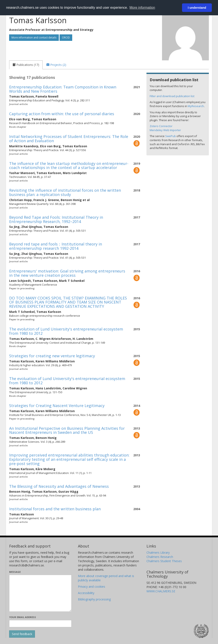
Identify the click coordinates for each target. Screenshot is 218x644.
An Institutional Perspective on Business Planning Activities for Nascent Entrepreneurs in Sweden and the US (67, 430)
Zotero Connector (161, 126)
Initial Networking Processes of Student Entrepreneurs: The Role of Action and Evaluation (69, 139)
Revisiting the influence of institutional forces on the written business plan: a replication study (65, 192)
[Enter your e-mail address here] (40, 624)
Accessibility (86, 593)
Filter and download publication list (172, 96)
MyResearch (196, 106)
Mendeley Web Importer (165, 130)
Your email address (23, 617)
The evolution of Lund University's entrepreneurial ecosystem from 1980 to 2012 (66, 331)
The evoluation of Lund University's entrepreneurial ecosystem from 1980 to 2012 (67, 381)
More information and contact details (34, 38)
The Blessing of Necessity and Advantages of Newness (59, 486)
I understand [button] (197, 8)
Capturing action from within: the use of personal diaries (62, 114)
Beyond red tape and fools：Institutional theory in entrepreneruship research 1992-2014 (56, 246)
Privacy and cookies (92, 587)
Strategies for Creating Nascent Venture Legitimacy (57, 406)
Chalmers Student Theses (164, 561)
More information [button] (142, 8)
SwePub (171, 136)
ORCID (66, 38)
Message (15, 572)
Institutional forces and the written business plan (55, 509)
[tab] (26, 65)
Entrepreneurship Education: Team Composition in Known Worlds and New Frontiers (63, 89)
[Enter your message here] (40, 593)
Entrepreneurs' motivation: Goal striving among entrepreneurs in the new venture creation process (67, 273)
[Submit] (22, 634)
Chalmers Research (160, 557)
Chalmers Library (158, 553)
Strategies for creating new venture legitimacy (52, 356)
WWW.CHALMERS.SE (161, 591)
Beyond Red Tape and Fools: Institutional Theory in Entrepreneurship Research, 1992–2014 (56, 219)
